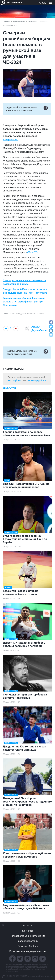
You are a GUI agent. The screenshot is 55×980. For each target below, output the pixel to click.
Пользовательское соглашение (27, 936)
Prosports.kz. (10, 140)
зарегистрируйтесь (37, 380)
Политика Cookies (27, 946)
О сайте (27, 926)
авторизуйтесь (15, 380)
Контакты (27, 931)
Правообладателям (28, 941)
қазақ (42, 2)
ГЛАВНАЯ (6, 22)
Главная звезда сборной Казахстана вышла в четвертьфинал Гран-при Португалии (24, 302)
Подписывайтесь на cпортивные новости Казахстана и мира (27, 109)
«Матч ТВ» (33, 252)
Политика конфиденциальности (27, 951)
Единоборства (19, 22)
